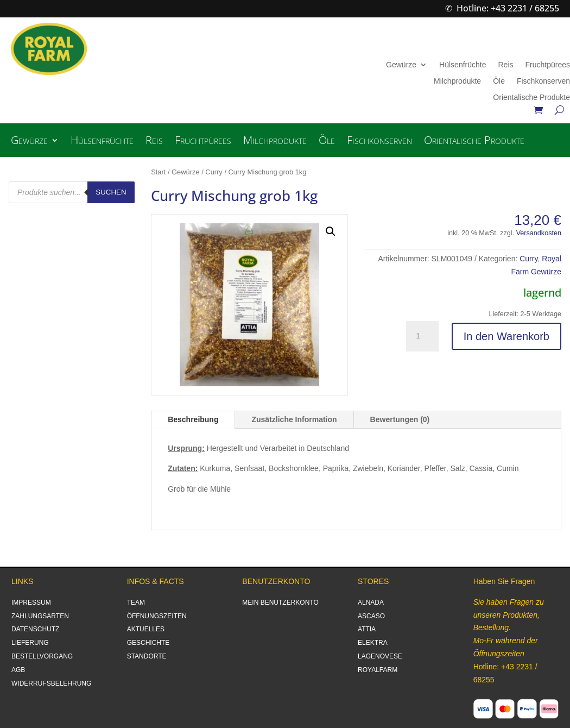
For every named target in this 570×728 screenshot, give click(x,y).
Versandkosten (539, 233)
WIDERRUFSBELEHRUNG (51, 683)
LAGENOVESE (380, 656)
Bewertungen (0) (400, 419)
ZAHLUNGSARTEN (40, 616)
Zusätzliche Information (294, 419)
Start (158, 172)
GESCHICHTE (148, 643)
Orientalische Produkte (531, 98)
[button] (331, 231)
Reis (505, 65)
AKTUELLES (146, 629)
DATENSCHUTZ (35, 629)
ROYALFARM (378, 670)
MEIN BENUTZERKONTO (280, 603)
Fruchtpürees (548, 65)
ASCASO (371, 616)
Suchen (111, 192)
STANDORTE (147, 656)
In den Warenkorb (506, 336)
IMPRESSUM (31, 603)
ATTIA (367, 629)
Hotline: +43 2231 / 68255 (508, 8)
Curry (214, 172)
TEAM (136, 603)
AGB (18, 670)
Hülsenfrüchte (463, 65)
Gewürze (401, 65)
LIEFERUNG (30, 643)
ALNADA (371, 603)
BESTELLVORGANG (42, 656)
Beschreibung (193, 419)
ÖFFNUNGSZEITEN (157, 616)
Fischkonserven (543, 81)
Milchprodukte (457, 81)
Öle (499, 81)
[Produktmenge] (422, 336)
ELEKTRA (373, 643)
